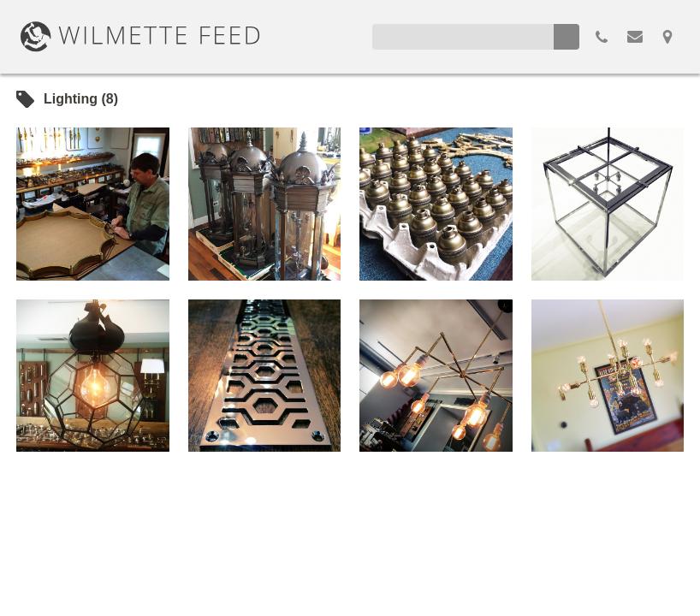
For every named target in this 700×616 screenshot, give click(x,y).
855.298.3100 (602, 37)
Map (667, 37)
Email (635, 37)
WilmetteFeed (140, 37)
